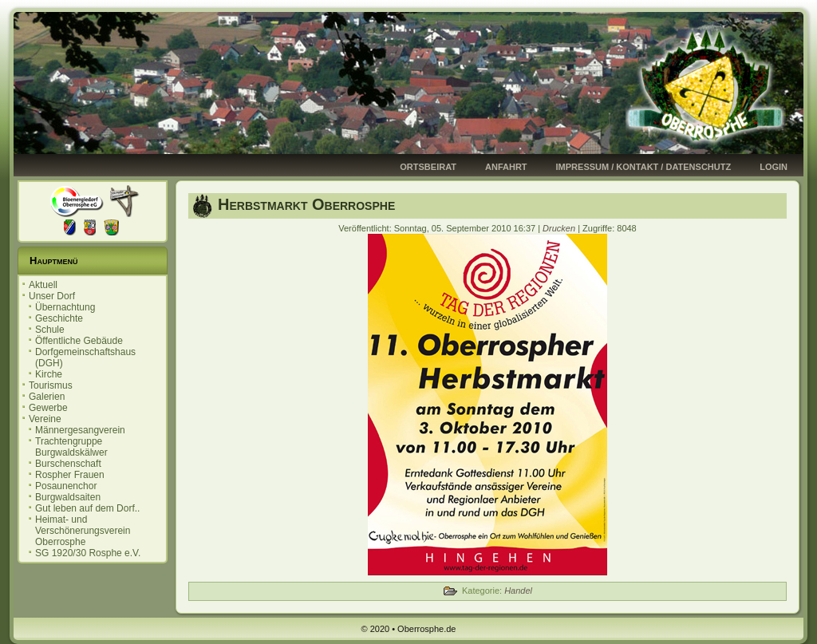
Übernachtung (65, 307)
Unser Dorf (52, 296)
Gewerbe (48, 408)
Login (774, 167)
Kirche (49, 374)
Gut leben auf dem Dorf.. (87, 508)
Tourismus (51, 385)
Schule (50, 330)
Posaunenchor (66, 486)
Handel (518, 591)
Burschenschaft (68, 464)
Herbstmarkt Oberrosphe (306, 204)
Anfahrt (506, 167)
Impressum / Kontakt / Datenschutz (644, 167)
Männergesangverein (80, 430)
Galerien (47, 397)
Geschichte (59, 318)
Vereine (45, 419)
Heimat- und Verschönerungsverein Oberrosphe (83, 531)
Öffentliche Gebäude (79, 341)
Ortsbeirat (428, 167)
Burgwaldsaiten (68, 497)
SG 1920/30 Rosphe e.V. (88, 553)
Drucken (560, 228)
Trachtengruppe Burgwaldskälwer (71, 447)
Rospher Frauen (70, 475)
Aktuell (43, 285)
